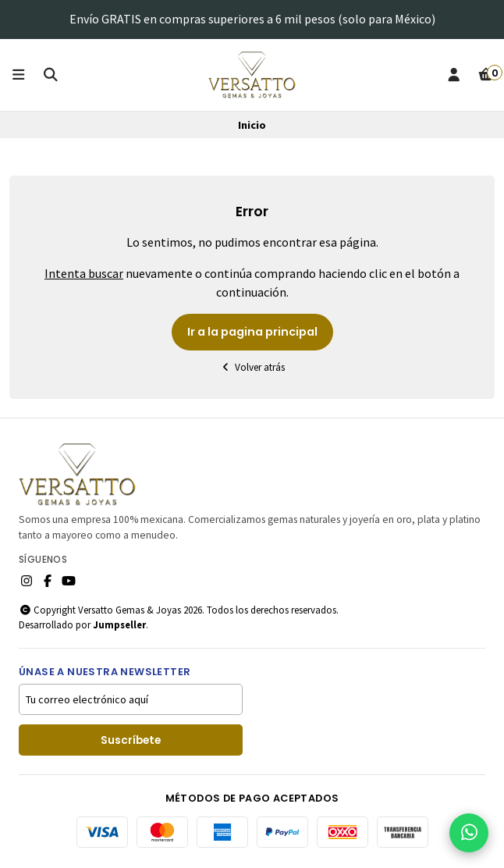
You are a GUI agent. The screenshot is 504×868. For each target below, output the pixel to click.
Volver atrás (252, 367)
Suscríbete (131, 740)
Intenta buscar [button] (84, 273)
